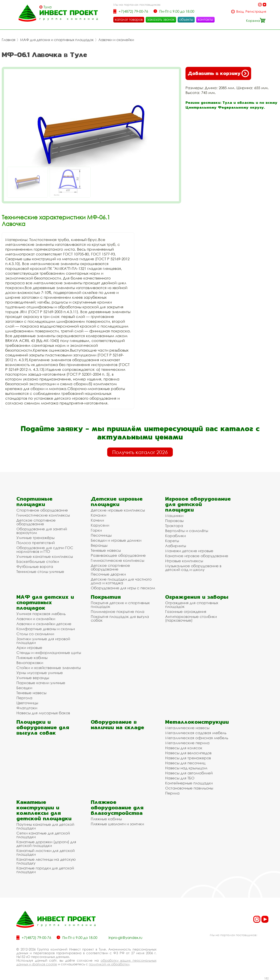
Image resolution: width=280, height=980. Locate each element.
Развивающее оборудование (118, 555)
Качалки (98, 515)
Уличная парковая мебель (41, 614)
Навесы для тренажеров (188, 758)
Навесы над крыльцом (186, 768)
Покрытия (106, 597)
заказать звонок (161, 19)
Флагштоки (27, 708)
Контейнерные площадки (189, 783)
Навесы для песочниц (185, 763)
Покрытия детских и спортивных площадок (120, 605)
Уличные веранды (33, 678)
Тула (48, 7)
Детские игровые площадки (117, 501)
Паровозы (174, 521)
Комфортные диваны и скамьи (46, 629)
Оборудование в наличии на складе (117, 725)
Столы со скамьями (35, 634)
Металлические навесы (187, 728)
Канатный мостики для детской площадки (45, 852)
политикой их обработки (109, 964)
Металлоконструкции (197, 722)
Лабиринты (176, 546)
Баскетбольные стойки (38, 561)
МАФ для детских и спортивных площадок (57, 40)
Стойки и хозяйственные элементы (49, 668)
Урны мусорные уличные (40, 673)
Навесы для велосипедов (188, 753)
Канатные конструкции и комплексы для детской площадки (44, 810)
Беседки (24, 688)
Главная (9, 40)
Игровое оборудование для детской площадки (198, 504)
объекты (186, 19)
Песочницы (101, 535)
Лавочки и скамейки (116, 40)
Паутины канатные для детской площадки (45, 826)
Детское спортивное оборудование (36, 522)
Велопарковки (30, 663)
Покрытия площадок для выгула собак (120, 618)
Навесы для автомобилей (189, 773)
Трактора (174, 526)
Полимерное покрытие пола (118, 611)
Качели (97, 520)
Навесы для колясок (184, 748)
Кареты (172, 541)
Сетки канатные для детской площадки (43, 835)
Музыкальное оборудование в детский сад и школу (193, 568)
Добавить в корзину (218, 73)
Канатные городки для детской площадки (45, 870)
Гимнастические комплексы (43, 515)
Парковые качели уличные (41, 683)
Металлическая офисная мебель (197, 738)
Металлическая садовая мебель (196, 733)
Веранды (99, 545)
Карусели (100, 525)
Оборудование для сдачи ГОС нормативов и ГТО (45, 550)
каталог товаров (129, 19)
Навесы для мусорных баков (43, 713)
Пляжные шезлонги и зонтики (117, 824)
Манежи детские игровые (189, 551)
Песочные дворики (108, 574)
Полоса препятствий (36, 543)
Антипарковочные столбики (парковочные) (191, 618)
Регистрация (256, 11)
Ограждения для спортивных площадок (192, 605)
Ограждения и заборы (197, 597)
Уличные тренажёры (35, 538)
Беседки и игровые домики (116, 540)
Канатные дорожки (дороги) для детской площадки (46, 844)
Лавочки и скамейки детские (44, 624)
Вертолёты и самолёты (187, 531)
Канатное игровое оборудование (197, 556)
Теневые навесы (106, 550)
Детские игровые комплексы (118, 510)
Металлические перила (187, 743)
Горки (96, 530)
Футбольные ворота (35, 566)
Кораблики (175, 536)
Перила (172, 793)
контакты (205, 19)
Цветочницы (27, 703)
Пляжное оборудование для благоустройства (117, 807)
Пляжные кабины (32, 658)
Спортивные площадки (34, 501)
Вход (240, 11)
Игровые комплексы (184, 561)
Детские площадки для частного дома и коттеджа (121, 581)
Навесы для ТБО (180, 778)
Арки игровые (29, 648)
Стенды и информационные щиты (49, 653)
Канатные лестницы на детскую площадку (46, 861)
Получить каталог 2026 (140, 452)
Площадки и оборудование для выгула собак (43, 727)
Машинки (174, 516)
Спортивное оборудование (42, 510)
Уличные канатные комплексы (45, 556)
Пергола (24, 698)
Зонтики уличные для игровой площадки (43, 641)
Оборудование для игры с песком (123, 588)
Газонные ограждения (186, 611)
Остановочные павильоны (189, 788)
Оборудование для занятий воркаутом (42, 531)
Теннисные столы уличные (40, 572)
